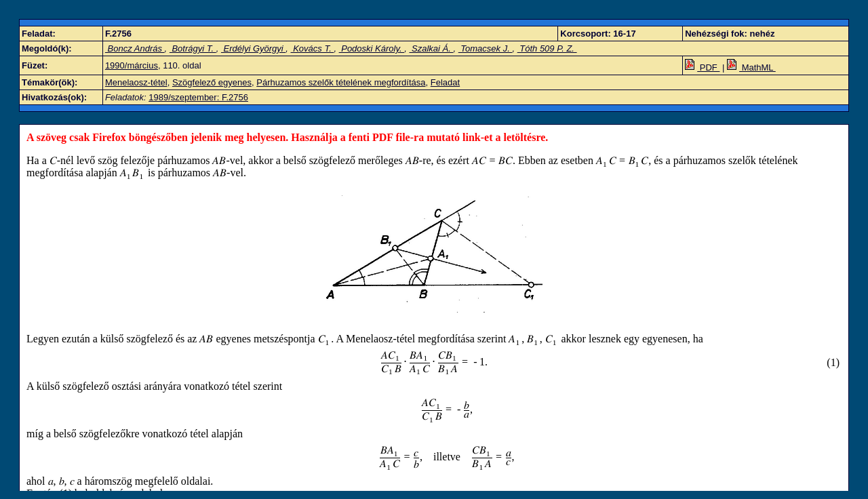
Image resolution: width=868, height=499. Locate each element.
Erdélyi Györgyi (253, 48)
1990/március (132, 65)
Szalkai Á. (431, 48)
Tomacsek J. (486, 48)
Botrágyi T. (193, 48)
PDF (702, 67)
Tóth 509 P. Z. (547, 48)
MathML (751, 67)
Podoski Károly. (372, 48)
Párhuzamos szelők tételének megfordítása (341, 82)
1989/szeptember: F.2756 (198, 97)
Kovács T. (313, 48)
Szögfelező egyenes (212, 82)
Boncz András (135, 48)
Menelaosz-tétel (136, 82)
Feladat (445, 82)
